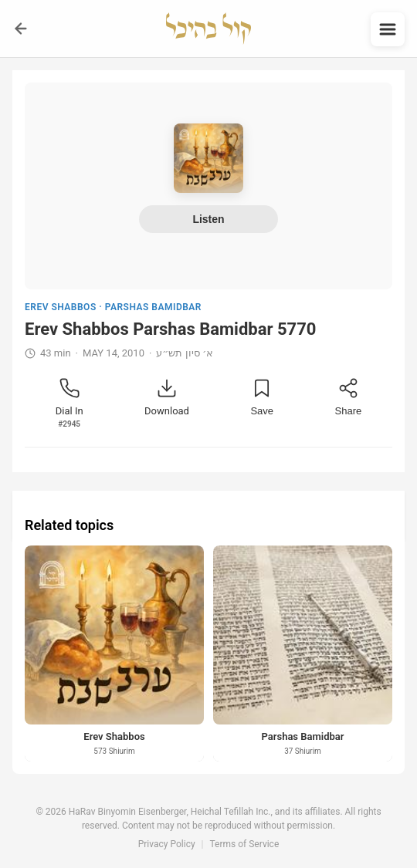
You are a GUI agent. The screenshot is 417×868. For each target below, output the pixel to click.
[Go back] (21, 29)
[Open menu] (388, 29)
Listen (208, 219)
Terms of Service (245, 844)
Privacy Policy (167, 844)
